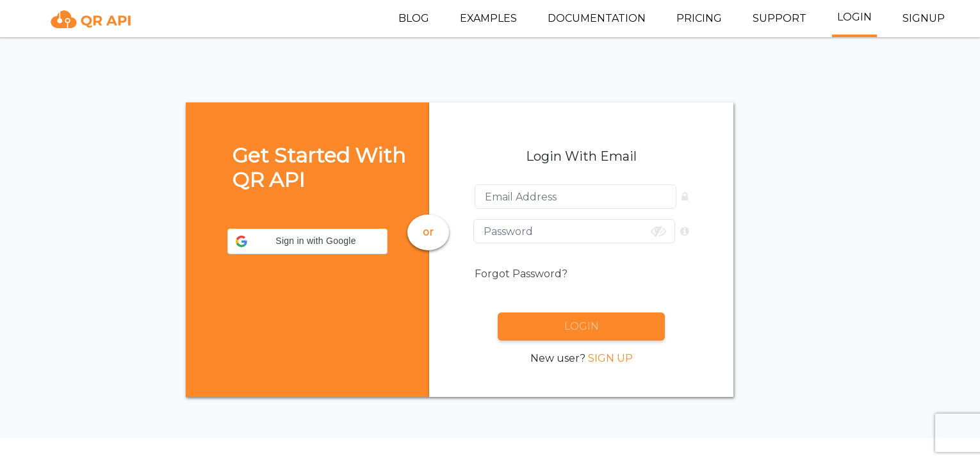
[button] (307, 241)
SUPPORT (780, 18)
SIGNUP (924, 18)
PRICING (699, 18)
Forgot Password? (521, 274)
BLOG (414, 18)
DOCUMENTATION (597, 18)
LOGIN (854, 17)
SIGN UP (610, 358)
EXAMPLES (488, 18)
